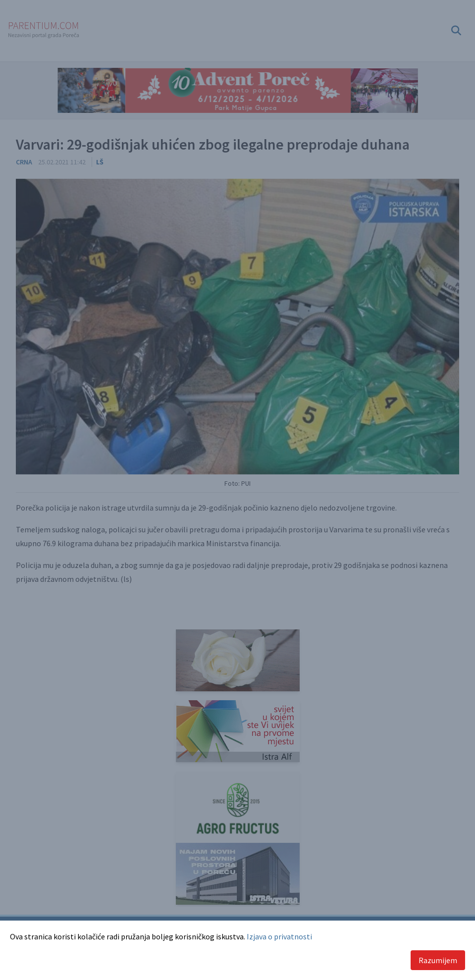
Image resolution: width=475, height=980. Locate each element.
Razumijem (438, 960)
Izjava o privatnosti (279, 936)
